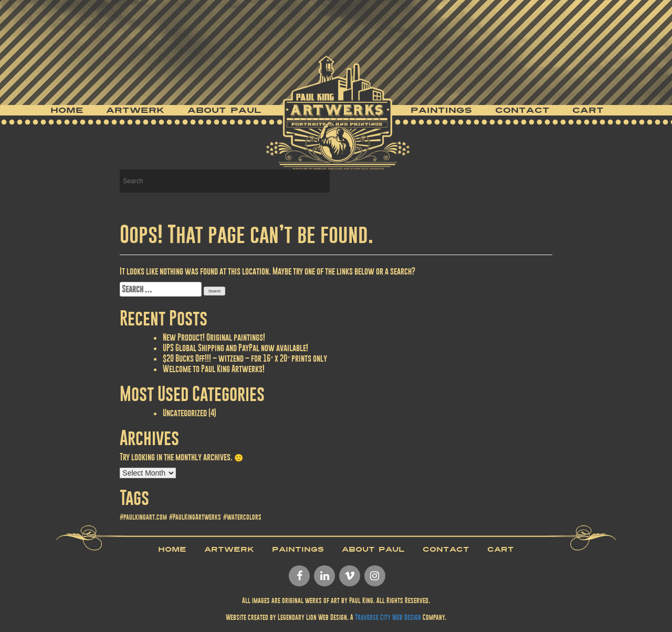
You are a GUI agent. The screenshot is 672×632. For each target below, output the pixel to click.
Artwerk (135, 110)
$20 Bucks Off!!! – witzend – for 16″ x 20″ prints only (245, 358)
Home (67, 110)
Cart (588, 110)
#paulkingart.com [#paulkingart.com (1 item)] (143, 517)
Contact (522, 110)
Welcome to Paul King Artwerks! (214, 369)
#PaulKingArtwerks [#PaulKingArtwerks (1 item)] (195, 517)
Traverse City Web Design (388, 617)
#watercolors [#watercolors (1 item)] (242, 517)
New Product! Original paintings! (214, 337)
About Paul (224, 110)
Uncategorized (185, 413)
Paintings (441, 110)
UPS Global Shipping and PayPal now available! (235, 348)
